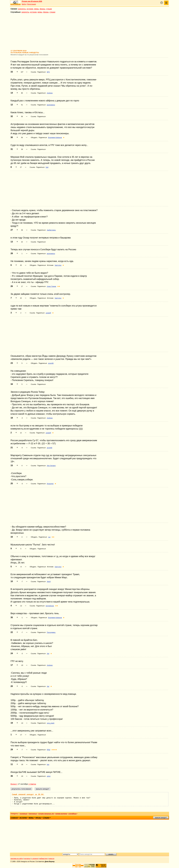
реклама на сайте (17, 859)
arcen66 (51, 363)
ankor (49, 776)
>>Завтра (32, 784)
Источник (50, 265)
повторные (33, 814)
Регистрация (31, 4)
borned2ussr (50, 606)
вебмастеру (43, 859)
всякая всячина (61, 814)
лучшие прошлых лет (46, 814)
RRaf (49, 750)
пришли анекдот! (161, 818)
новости (51, 859)
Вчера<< (14, 784)
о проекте (35, 859)
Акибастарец (51, 230)
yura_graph (51, 723)
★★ (59, 286)
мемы (36, 9)
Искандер (50, 484)
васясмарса (51, 105)
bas (48, 765)
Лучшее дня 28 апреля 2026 (32, 1)
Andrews (50, 93)
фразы (42, 9)
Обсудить (34, 138)
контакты (27, 859)
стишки (49, 9)
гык (49, 537)
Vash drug (58, 265)
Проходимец (51, 632)
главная (14, 818)
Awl (48, 654)
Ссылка (33, 72)
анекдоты (22, 9)
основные (23, 814)
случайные (72, 814)
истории (30, 9)
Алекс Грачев (52, 286)
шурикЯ (48, 313)
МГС (48, 72)
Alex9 (49, 582)
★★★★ (54, 750)
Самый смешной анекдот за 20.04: (28, 794)
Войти (24, 4)
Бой (47, 167)
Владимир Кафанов (55, 138)
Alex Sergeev (51, 466)
